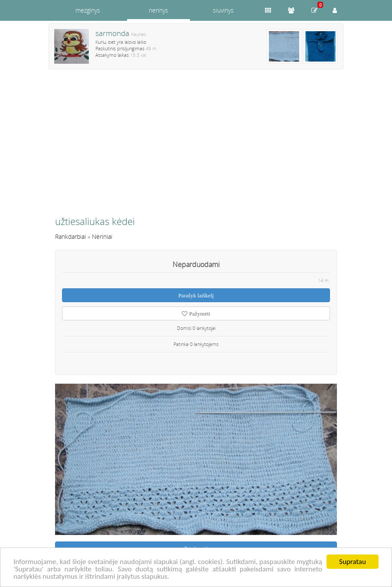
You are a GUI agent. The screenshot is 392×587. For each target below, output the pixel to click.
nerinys (158, 10)
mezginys (88, 10)
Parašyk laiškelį (196, 295)
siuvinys (223, 10)
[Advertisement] (196, 146)
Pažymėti (196, 314)
